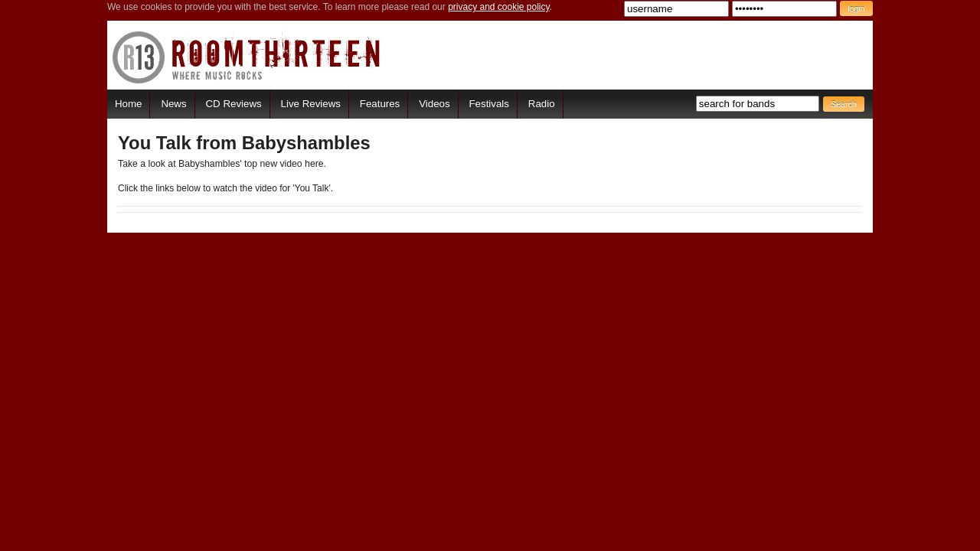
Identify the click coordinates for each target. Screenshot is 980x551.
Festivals (488, 104)
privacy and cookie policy (499, 7)
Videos (434, 104)
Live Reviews (311, 104)
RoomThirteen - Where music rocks (247, 57)
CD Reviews (234, 104)
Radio (542, 104)
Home (128, 104)
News (173, 104)
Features (380, 104)
